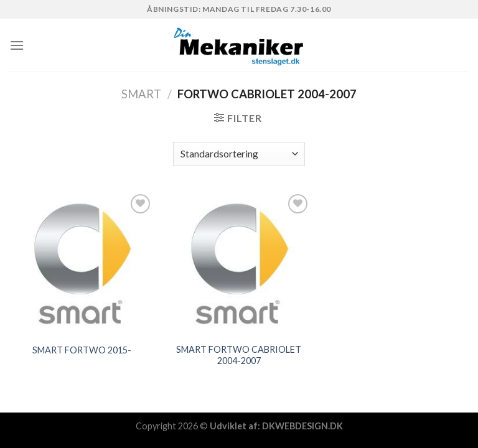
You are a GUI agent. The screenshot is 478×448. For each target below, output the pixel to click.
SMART (141, 94)
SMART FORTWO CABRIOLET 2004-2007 (239, 355)
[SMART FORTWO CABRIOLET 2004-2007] (239, 264)
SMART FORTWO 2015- (82, 350)
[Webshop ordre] (239, 154)
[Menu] (17, 45)
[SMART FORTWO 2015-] (82, 264)
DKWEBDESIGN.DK (302, 426)
